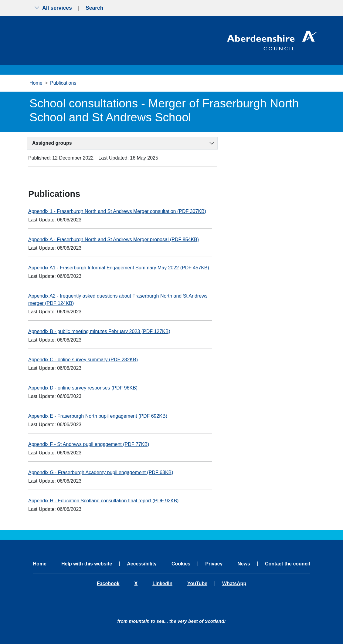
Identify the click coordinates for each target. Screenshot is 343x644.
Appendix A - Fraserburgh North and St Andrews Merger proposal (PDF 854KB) (114, 239)
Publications (63, 83)
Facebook (108, 584)
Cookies (181, 564)
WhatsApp (234, 584)
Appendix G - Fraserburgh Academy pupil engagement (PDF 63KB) (101, 472)
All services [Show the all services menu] (53, 8)
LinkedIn (162, 584)
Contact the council (287, 564)
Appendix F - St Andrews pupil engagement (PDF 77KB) (89, 444)
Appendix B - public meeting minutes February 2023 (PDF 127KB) (99, 331)
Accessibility (142, 564)
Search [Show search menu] (95, 8)
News (244, 564)
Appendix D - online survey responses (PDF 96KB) (83, 388)
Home (36, 83)
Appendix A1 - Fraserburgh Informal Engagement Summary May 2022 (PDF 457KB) (119, 268)
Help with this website (87, 564)
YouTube (197, 584)
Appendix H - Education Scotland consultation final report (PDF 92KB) (103, 501)
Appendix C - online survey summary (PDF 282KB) (83, 360)
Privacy (214, 564)
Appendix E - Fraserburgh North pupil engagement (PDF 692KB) (98, 416)
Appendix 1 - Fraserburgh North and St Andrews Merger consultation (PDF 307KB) (117, 211)
